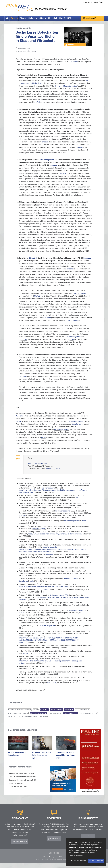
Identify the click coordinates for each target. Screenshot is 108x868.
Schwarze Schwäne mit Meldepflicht (22, 783)
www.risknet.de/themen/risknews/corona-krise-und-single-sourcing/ (44, 590)
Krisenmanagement (71, 717)
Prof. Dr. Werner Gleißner (37, 467)
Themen (14, 18)
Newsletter (87, 2)
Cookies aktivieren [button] (96, 861)
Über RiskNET (65, 18)
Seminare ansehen (19, 845)
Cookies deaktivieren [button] (78, 861)
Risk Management (56, 713)
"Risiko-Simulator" (73, 324)
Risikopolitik (69, 713)
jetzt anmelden (53, 842)
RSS (102, 2)
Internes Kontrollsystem (88, 717)
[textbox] (92, 18)
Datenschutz (47, 860)
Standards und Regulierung (28, 720)
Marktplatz (33, 18)
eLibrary (43, 18)
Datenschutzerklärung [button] (78, 855)
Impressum (55, 860)
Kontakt (95, 2)
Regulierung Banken (83, 713)
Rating (36, 713)
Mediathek (53, 18)
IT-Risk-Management (55, 717)
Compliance (12, 720)
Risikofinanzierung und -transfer (20, 713)
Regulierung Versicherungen (18, 717)
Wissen (23, 18)
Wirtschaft (44, 713)
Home (7, 18)
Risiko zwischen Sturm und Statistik (22, 780)
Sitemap (63, 860)
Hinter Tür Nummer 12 (16, 787)
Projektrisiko (45, 720)
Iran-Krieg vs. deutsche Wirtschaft (21, 777)
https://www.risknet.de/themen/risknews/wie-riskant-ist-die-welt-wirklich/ (55, 537)
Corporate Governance (38, 717)
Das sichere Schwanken (17, 790)
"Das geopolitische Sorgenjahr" (66, 89)
